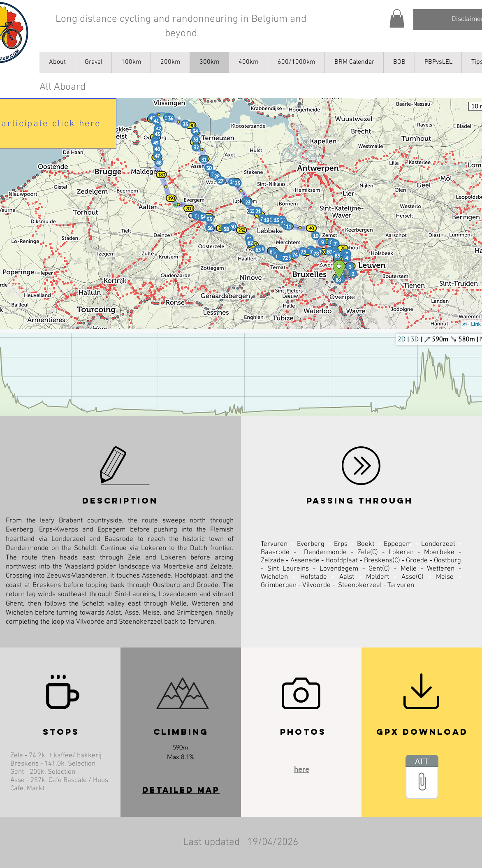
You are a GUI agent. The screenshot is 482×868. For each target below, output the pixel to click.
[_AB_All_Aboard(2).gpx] (422, 778)
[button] (397, 18)
